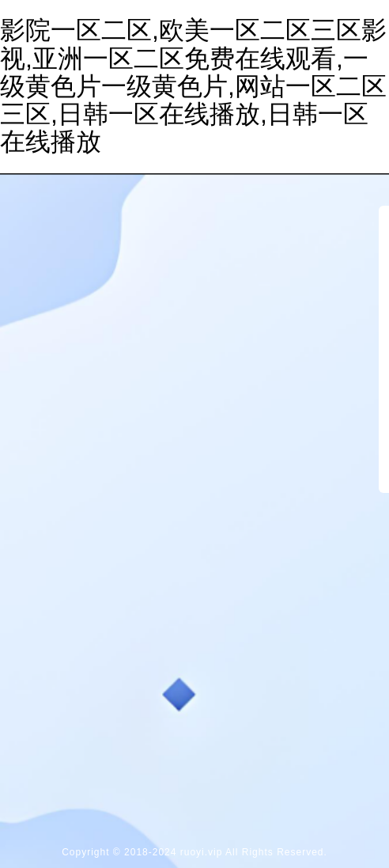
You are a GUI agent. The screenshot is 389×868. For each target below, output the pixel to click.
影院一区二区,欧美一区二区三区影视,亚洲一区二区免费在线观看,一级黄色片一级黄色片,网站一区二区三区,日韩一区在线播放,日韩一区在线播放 (193, 86)
